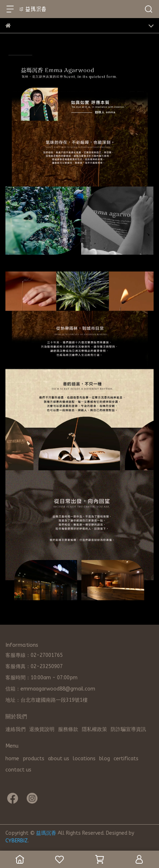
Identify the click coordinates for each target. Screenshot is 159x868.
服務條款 (68, 729)
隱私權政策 (94, 729)
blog (105, 759)
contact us (18, 770)
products (34, 759)
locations (84, 759)
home (12, 759)
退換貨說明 (42, 729)
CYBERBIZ (17, 841)
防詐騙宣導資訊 (128, 729)
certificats (126, 759)
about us (59, 759)
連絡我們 (16, 729)
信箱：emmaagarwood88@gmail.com (50, 689)
